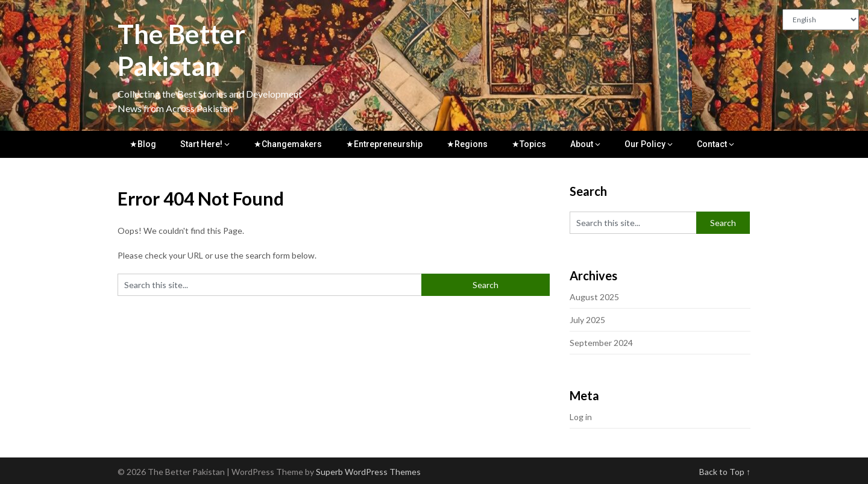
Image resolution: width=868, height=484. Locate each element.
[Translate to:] (821, 20)
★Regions (467, 144)
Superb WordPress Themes (368, 472)
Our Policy (645, 144)
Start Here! (201, 144)
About (582, 144)
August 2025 (594, 297)
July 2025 (587, 320)
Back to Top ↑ (725, 472)
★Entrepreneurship (384, 144)
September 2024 (601, 343)
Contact (712, 144)
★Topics (529, 144)
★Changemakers (288, 144)
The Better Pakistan (181, 50)
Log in (581, 417)
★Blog (143, 144)
